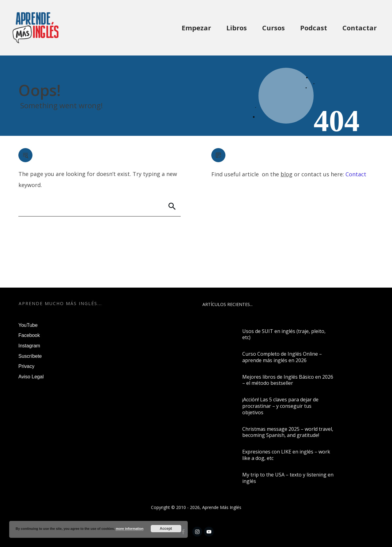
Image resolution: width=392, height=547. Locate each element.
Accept (166, 529)
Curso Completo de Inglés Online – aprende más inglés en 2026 (282, 357)
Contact (356, 174)
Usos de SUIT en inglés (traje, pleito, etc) (284, 334)
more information (130, 529)
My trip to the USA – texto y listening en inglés (288, 478)
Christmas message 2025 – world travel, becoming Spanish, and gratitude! (288, 432)
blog (286, 174)
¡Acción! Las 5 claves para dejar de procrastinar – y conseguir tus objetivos (280, 406)
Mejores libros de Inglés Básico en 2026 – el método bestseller (288, 380)
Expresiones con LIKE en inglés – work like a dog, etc (286, 455)
